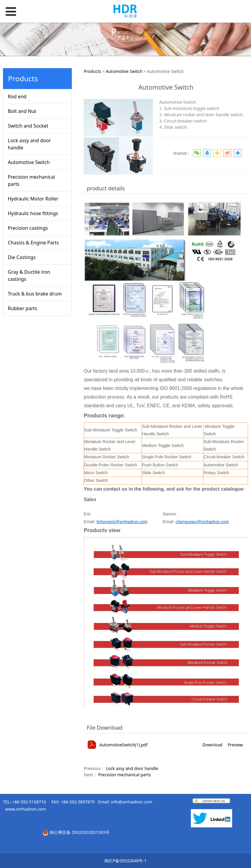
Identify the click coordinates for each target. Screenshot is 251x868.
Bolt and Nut (22, 111)
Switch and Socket (28, 126)
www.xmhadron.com (25, 809)
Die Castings (22, 257)
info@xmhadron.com (132, 802)
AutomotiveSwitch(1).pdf (123, 745)
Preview (235, 745)
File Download (105, 728)
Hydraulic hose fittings (33, 213)
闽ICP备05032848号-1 (125, 861)
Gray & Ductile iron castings (29, 275)
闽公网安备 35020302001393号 (80, 832)
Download (213, 745)
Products (92, 71)
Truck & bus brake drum (35, 294)
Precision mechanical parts (31, 180)
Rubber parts (22, 308)
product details (106, 188)
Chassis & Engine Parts (33, 243)
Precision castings (28, 228)
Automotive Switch (29, 162)
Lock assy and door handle (29, 144)
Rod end (17, 97)
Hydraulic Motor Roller (33, 199)
